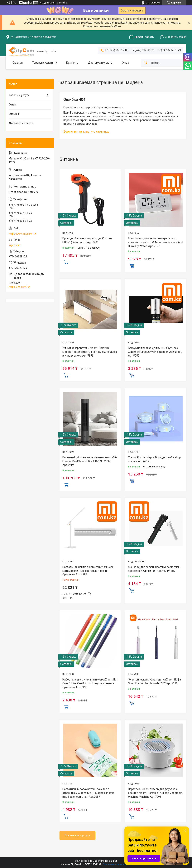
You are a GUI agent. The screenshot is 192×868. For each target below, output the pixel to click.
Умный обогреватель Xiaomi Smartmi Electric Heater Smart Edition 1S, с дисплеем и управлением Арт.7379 (90, 352)
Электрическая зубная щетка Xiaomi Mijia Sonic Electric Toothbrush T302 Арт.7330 (154, 681)
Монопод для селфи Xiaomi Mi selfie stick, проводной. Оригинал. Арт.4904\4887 (154, 569)
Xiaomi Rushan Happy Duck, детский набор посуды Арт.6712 (154, 459)
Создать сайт (47, 3)
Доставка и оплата (100, 63)
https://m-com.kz (19, 287)
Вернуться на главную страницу (86, 132)
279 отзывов (153, 3)
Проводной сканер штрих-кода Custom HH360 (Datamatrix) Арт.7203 (87, 240)
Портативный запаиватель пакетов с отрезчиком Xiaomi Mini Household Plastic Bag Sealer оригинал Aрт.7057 (88, 793)
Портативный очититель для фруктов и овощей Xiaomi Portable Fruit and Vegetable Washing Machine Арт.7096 (155, 793)
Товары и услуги (43, 63)
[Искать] (146, 63)
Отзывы (14, 114)
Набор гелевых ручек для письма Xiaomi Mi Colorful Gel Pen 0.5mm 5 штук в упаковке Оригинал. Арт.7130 (90, 683)
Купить (66, 262)
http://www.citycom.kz (22, 234)
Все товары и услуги (77, 835)
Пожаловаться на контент (117, 864)
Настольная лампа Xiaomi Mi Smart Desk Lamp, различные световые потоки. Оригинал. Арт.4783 (88, 571)
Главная (18, 63)
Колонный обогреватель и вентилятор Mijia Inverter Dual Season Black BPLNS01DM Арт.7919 (90, 461)
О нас (125, 63)
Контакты (72, 63)
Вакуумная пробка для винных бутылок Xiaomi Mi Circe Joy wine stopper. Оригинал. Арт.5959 (155, 352)
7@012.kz (15, 245)
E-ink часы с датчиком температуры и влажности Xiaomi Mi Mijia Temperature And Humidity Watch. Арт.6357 (156, 242)
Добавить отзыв (176, 37)
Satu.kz (113, 861)
